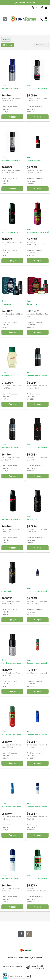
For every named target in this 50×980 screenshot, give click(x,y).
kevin (6, 39)
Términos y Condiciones (33, 958)
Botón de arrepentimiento (20, 976)
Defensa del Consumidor (12, 967)
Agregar (12, 117)
